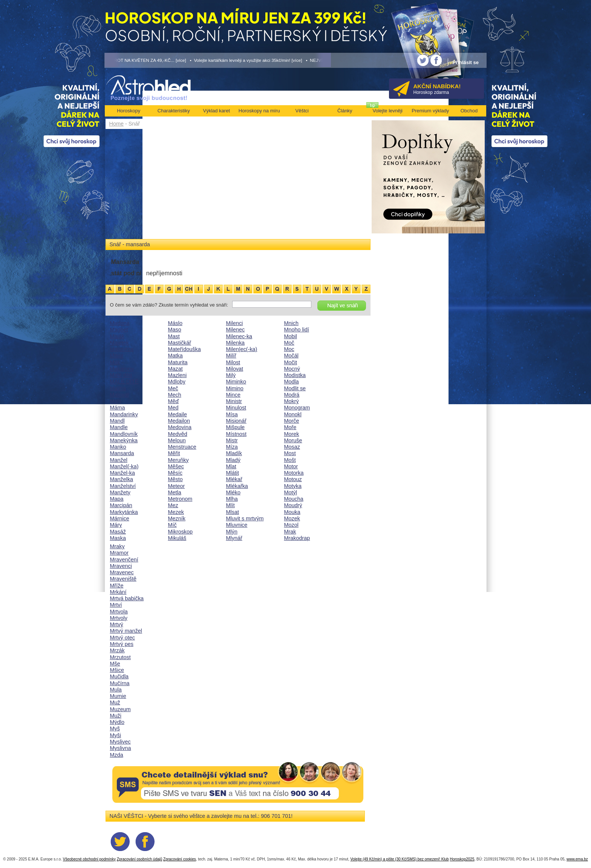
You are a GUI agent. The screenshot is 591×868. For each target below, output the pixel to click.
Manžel (119, 460)
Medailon (179, 421)
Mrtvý (117, 624)
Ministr (234, 401)
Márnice (120, 518)
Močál (291, 356)
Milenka (236, 343)
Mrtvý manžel (126, 631)
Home (116, 124)
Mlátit (233, 473)
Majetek (119, 343)
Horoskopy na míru (259, 111)
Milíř (231, 356)
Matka (175, 356)
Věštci (302, 111)
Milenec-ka (239, 336)
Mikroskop (181, 532)
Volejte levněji (388, 111)
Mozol (291, 525)
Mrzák (117, 650)
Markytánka (124, 512)
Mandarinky (124, 414)
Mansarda (122, 453)
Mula (116, 690)
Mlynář (234, 538)
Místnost (236, 434)
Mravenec (122, 572)
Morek (292, 434)
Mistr (232, 440)
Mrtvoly (119, 618)
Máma (118, 408)
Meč (173, 388)
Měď (174, 401)
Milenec (236, 330)
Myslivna (121, 748)
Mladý (233, 460)
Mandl (117, 421)
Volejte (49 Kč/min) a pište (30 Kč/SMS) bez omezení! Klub (399, 859)
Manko (118, 447)
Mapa (117, 499)
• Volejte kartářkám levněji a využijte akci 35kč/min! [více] (246, 60)
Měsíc (175, 473)
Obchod (469, 111)
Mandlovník (124, 434)
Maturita (178, 362)
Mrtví (116, 605)
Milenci (235, 323)
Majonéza (122, 349)
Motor (291, 466)
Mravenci (121, 566)
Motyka (293, 486)
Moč (289, 343)
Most (290, 453)
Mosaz (292, 447)
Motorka (294, 473)
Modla (292, 382)
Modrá (292, 395)
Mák (115, 362)
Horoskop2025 (462, 859)
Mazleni (178, 375)
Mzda (117, 755)
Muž (115, 702)
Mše (115, 664)
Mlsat (233, 512)
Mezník (177, 518)
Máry (116, 525)
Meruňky (178, 460)
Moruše (293, 440)
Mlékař (234, 479)
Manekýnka (124, 440)
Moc (289, 349)
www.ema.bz (577, 859)
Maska (118, 538)
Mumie (118, 696)
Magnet (119, 330)
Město (175, 479)
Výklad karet (216, 111)
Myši (116, 735)
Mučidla (119, 676)
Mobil (291, 336)
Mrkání (118, 592)
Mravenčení (124, 560)
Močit (291, 362)
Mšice (117, 670)
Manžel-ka (122, 473)
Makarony (122, 369)
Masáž (118, 532)
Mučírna (120, 683)
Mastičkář (180, 343)
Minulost (236, 408)
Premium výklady (430, 111)
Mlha (232, 499)
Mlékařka (237, 486)
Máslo (175, 323)
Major (117, 356)
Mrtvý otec (122, 638)
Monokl (293, 414)
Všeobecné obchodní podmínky (89, 859)
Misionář (236, 421)
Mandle (119, 427)
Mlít (230, 505)
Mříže (117, 586)
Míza (232, 447)
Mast (174, 336)
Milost (233, 362)
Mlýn (232, 532)
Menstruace (182, 447)
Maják (117, 336)
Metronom (180, 499)
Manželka (122, 479)
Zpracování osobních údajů (140, 859)
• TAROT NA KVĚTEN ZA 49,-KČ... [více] (145, 60)
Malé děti (121, 375)
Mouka (292, 512)
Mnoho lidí (297, 330)
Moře (290, 427)
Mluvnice (237, 525)
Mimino (235, 388)
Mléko (233, 492)
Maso (175, 330)
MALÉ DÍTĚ (124, 382)
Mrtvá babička (127, 598)
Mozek (292, 518)
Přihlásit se (466, 62)
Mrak (290, 532)
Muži (116, 716)
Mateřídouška (184, 349)
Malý (116, 401)
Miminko (236, 382)
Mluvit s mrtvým (245, 518)
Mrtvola (119, 612)
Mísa (232, 414)
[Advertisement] (238, 186)
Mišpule (236, 427)
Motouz (293, 479)
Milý (231, 375)
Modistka (295, 375)
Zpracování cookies (180, 859)
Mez (173, 505)
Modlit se (295, 388)
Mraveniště (123, 579)
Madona (120, 323)
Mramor (119, 553)
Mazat (175, 369)
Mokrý (292, 401)
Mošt (290, 460)
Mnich (291, 323)
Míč (172, 525)
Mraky (117, 546)
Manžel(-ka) (124, 466)
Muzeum (120, 709)
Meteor (177, 486)
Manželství (123, 486)
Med (173, 408)
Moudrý (293, 505)
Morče (292, 421)
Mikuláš (177, 538)
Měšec (176, 466)
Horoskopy (129, 111)
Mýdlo (117, 722)
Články (345, 111)
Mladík (234, 453)
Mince (233, 395)
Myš (115, 728)
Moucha (294, 499)
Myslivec (120, 742)
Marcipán (121, 505)
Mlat (231, 466)
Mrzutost (120, 657)
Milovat (235, 369)
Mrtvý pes (122, 644)
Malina (118, 388)
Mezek (176, 512)
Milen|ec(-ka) (242, 349)
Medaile (178, 414)
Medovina (180, 427)
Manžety (120, 492)
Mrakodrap (297, 538)
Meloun (177, 440)
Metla (175, 492)
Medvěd (178, 434)
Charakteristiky (174, 111)
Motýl (291, 492)
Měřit (174, 453)
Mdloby (177, 382)
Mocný (292, 369)
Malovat (119, 395)
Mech (175, 395)
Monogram (297, 408)
